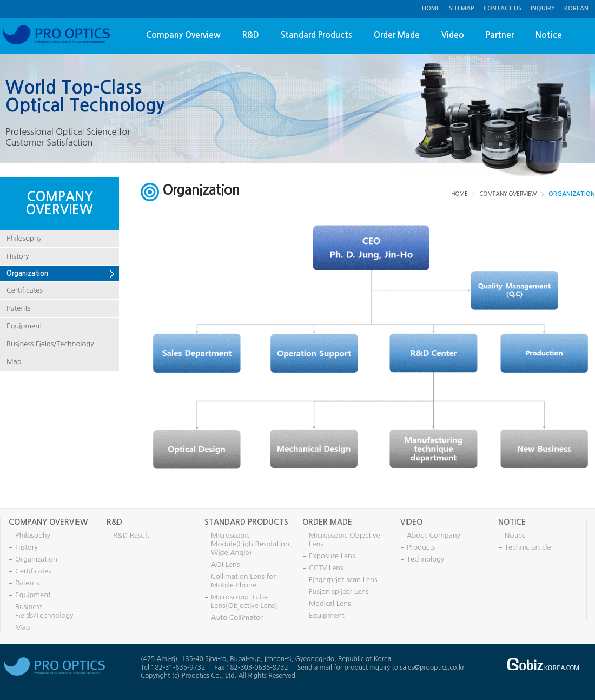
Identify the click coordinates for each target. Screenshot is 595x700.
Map (14, 362)
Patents (19, 308)
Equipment (24, 326)
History (18, 256)
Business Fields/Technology (50, 344)
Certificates (25, 290)
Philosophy (24, 238)
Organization (27, 273)
